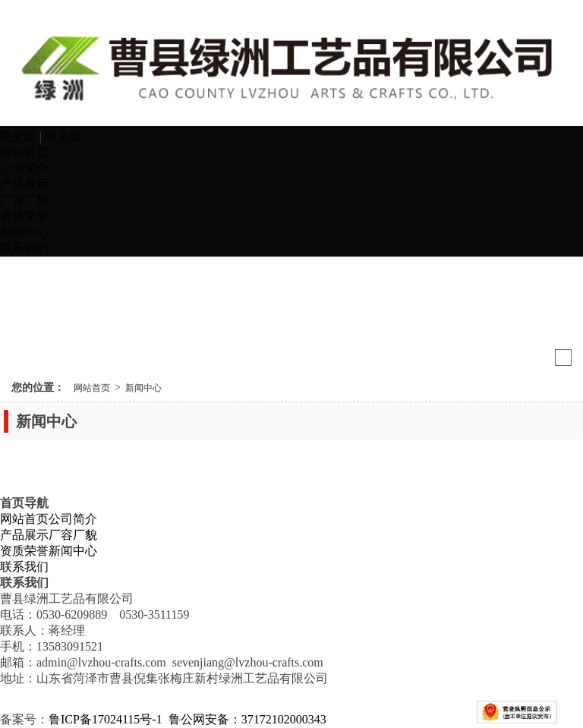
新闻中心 (24, 232)
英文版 (20, 136)
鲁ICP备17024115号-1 (106, 719)
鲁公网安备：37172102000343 (249, 719)
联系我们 (24, 248)
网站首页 (24, 152)
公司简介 (24, 168)
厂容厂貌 (24, 200)
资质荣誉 (24, 216)
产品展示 (24, 184)
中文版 (63, 136)
